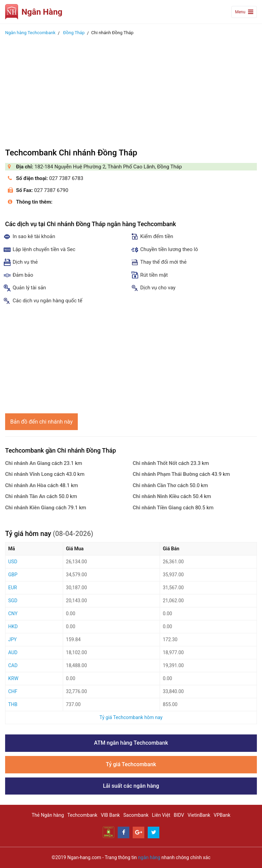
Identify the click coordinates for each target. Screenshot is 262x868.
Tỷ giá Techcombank (131, 764)
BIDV (179, 815)
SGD (13, 601)
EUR (13, 588)
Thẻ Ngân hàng (48, 815)
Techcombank (82, 815)
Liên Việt (161, 815)
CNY (13, 614)
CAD (13, 665)
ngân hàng (149, 857)
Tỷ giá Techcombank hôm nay (131, 717)
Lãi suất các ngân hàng (131, 786)
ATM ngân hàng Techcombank (131, 743)
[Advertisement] (131, 90)
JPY (12, 639)
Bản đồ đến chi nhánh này (41, 422)
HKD (13, 626)
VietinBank (199, 815)
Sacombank (136, 815)
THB (13, 704)
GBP (13, 575)
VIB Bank (110, 815)
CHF (13, 691)
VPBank (222, 815)
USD (13, 562)
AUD (13, 652)
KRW (13, 678)
